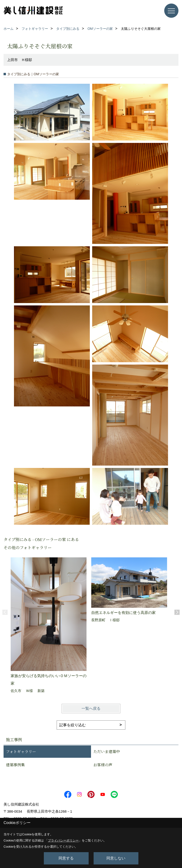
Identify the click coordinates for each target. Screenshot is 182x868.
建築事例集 (15, 765)
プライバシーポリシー (63, 840)
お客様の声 (103, 765)
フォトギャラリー (21, 751)
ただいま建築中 (107, 751)
